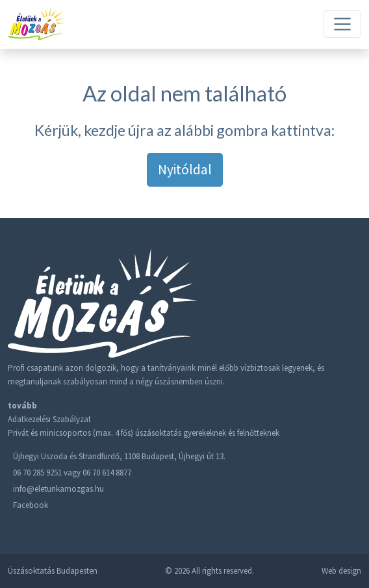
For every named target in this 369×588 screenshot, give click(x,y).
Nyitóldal (185, 169)
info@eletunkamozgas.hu (58, 489)
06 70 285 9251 (37, 473)
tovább (22, 406)
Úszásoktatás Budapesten (53, 571)
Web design (341, 571)
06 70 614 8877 (107, 473)
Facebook (31, 505)
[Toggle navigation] (342, 24)
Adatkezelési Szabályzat (49, 419)
